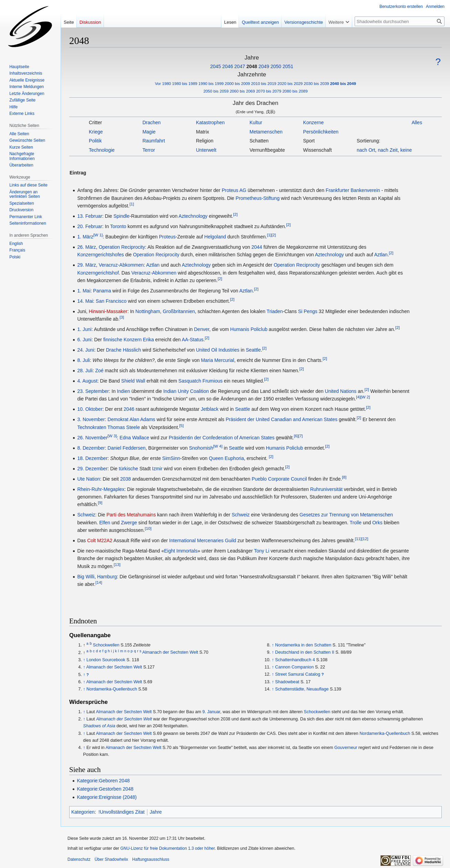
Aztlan (381, 255)
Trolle (356, 523)
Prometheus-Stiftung (258, 198)
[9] (100, 503)
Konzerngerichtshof (98, 273)
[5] (181, 425)
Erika (148, 340)
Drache (114, 350)
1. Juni (84, 329)
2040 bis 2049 (343, 83)
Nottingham (148, 311)
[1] (132, 204)
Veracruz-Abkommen (121, 265)
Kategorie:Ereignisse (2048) (107, 797)
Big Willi (86, 577)
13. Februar (90, 216)
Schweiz (86, 515)
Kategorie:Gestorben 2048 (105, 789)
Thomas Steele (124, 427)
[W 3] (112, 436)
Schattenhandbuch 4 (295, 660)
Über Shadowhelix (111, 859)
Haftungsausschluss (151, 859)
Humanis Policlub (249, 329)
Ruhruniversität (326, 489)
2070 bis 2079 (269, 91)
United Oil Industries (218, 350)
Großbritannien (179, 311)
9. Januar (211, 712)
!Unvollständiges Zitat (122, 812)
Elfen (105, 523)
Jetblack (210, 409)
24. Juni (86, 350)
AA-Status (193, 340)
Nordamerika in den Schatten (303, 645)
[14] (99, 583)
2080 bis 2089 (295, 91)
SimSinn (171, 458)
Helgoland (215, 237)
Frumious (212, 381)
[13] (117, 564)
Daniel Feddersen (127, 448)
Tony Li (262, 551)
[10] (148, 528)
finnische (113, 340)
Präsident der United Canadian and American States (282, 419)
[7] (300, 436)
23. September (93, 391)
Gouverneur (346, 748)
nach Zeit (388, 150)
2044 (257, 247)
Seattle (253, 350)
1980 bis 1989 (185, 83)
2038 (125, 479)
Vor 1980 (163, 83)
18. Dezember (92, 458)
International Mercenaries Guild (203, 540)
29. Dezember (92, 469)
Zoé (100, 371)
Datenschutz (79, 859)
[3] (122, 317)
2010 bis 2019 (264, 83)
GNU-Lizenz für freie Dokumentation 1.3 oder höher (167, 848)
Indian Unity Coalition (186, 391)
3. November (91, 419)
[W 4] (218, 446)
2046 (228, 66)
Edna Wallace (134, 438)
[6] (296, 436)
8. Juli (83, 360)
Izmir (157, 469)
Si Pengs (308, 311)
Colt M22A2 (100, 540)
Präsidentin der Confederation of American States (222, 438)
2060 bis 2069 (242, 91)
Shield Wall (133, 381)
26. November (92, 438)
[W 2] (365, 397)
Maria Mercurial (218, 360)
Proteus (167, 237)
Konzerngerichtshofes (100, 255)
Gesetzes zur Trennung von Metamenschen (346, 515)
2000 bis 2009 (237, 83)
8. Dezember (91, 448)
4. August (87, 381)
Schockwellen (106, 645)
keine (406, 150)
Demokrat (118, 419)
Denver (201, 329)
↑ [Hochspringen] (84, 660)
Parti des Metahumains (131, 515)
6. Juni (84, 340)
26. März (86, 247)
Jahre (156, 812)
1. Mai (84, 291)
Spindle (121, 216)
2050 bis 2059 (216, 91)
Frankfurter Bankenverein (353, 190)
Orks (377, 523)
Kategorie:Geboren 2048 (103, 781)
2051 (288, 66)
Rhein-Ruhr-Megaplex (101, 489)
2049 (264, 66)
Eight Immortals (181, 551)
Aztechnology (193, 216)
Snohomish (201, 448)
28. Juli (85, 371)
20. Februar (90, 226)
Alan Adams (142, 419)
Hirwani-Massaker (108, 311)
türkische (128, 469)
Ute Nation (88, 479)
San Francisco (111, 301)
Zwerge (129, 523)
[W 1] (98, 235)
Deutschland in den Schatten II (305, 652)
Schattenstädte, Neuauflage (302, 689)
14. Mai (85, 301)
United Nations (341, 391)
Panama (102, 291)
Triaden (275, 311)
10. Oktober (90, 409)
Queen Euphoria (227, 458)
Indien (124, 391)
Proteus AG (234, 190)
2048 (252, 66)
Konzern (133, 340)
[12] (365, 539)
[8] (344, 477)
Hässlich (132, 350)
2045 (215, 66)
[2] (235, 214)
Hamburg (107, 577)
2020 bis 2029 (290, 83)
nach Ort (366, 150)
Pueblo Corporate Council (279, 479)
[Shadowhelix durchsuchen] (400, 21)
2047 (240, 66)
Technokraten (92, 427)
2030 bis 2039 (316, 83)
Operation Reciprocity (122, 247)
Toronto (118, 226)
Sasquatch (190, 381)
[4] (358, 397)
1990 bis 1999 (211, 83)
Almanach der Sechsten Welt (170, 653)
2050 (276, 66)
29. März (86, 265)
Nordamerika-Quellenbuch (112, 689)
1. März (85, 237)
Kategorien (83, 812)
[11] (358, 539)
